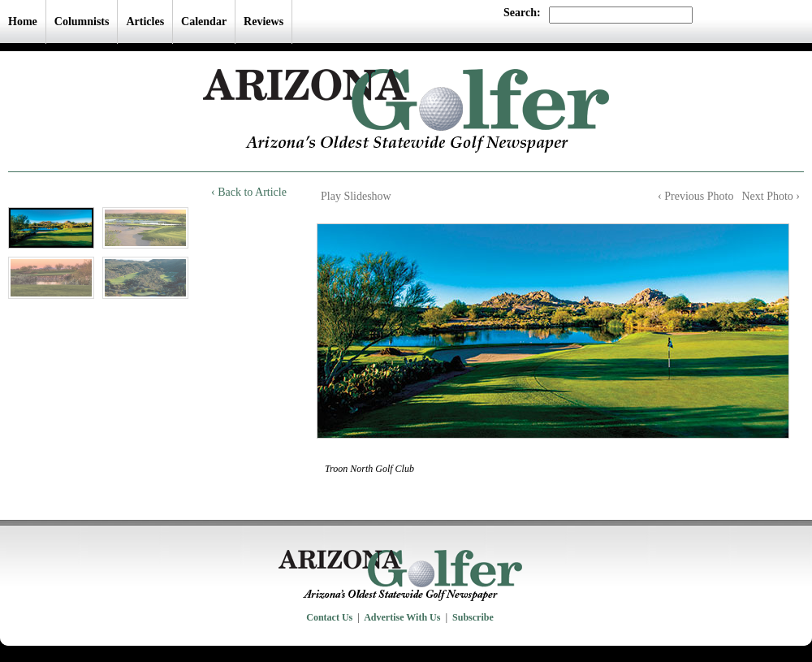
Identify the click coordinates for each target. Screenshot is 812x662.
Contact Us (329, 617)
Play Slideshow (356, 196)
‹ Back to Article (249, 192)
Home (23, 22)
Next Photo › (771, 196)
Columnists (82, 22)
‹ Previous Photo (695, 196)
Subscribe (473, 617)
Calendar (204, 22)
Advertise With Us (402, 617)
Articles (145, 22)
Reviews (263, 22)
